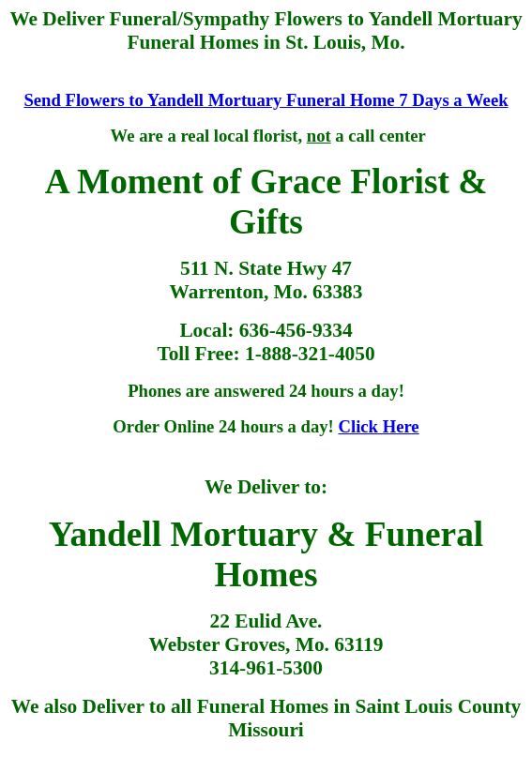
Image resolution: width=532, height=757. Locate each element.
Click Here (378, 426)
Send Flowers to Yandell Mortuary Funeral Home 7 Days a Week (266, 100)
